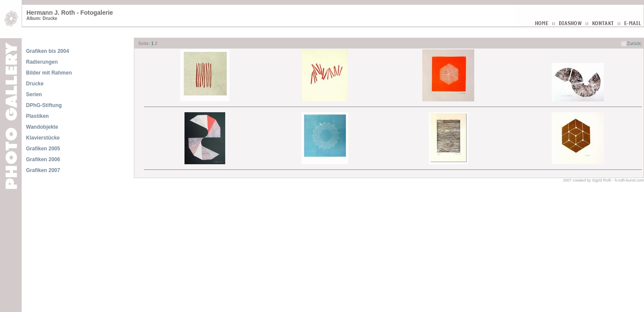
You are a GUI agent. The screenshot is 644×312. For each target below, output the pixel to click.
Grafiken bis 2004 (47, 51)
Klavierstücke (43, 138)
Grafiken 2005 (43, 149)
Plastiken (37, 116)
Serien (34, 94)
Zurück (634, 44)
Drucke (35, 84)
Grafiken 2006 (43, 159)
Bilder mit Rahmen (49, 73)
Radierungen (42, 62)
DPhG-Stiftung (44, 105)
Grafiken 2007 (43, 170)
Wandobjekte (42, 127)
